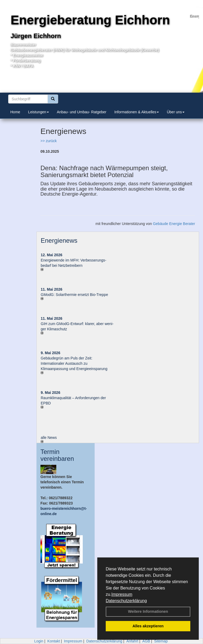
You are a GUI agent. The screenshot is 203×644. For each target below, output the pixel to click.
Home (15, 112)
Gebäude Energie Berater (174, 224)
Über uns (176, 112)
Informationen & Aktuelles (137, 112)
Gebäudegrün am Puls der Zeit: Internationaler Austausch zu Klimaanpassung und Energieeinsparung (74, 363)
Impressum (122, 594)
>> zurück (49, 141)
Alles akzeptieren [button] (148, 626)
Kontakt (54, 641)
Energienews (59, 240)
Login (39, 641)
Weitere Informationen (148, 611)
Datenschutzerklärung (126, 601)
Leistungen (38, 112)
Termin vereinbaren (57, 455)
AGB (146, 641)
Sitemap (161, 641)
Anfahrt (132, 641)
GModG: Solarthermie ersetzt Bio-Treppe (74, 295)
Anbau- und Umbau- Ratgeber (82, 112)
